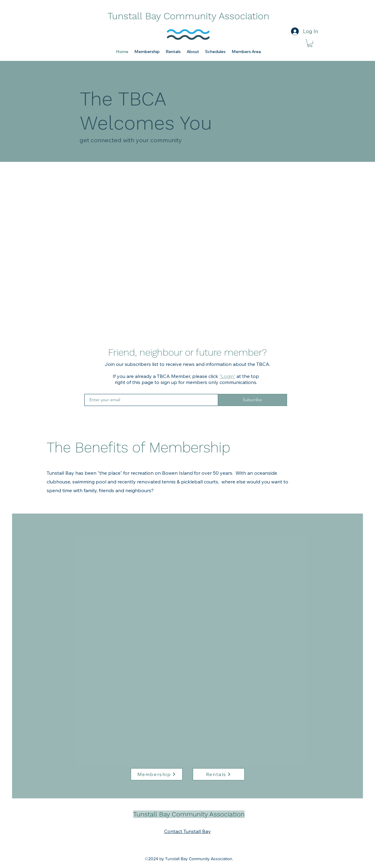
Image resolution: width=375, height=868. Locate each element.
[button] (147, 52)
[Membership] (157, 774)
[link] (310, 43)
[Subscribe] (252, 400)
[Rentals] (219, 774)
